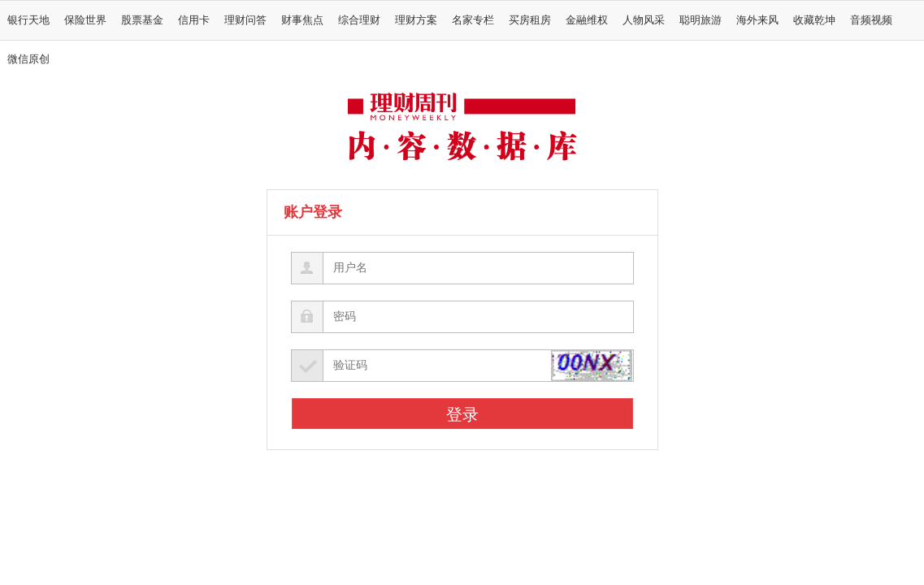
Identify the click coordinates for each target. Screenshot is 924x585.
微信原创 (28, 59)
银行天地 (28, 20)
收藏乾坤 (814, 20)
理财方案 (416, 20)
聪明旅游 (701, 20)
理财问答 (245, 20)
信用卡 (194, 20)
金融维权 (587, 20)
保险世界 (85, 20)
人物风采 (644, 20)
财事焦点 (302, 20)
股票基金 (142, 20)
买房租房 (530, 20)
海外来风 (757, 20)
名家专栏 (473, 20)
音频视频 (871, 20)
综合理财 (359, 20)
